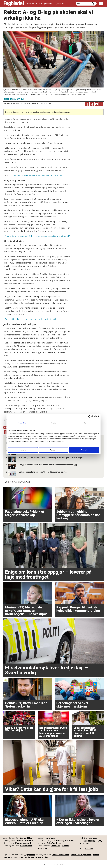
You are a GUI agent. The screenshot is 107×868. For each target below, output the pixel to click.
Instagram (43, 848)
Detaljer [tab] (53, 423)
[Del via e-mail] (97, 104)
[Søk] (93, 4)
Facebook (55, 846)
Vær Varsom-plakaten (81, 855)
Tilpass (54, 450)
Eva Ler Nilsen (26, 838)
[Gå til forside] (14, 4)
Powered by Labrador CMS (53, 865)
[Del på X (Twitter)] (92, 104)
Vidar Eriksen (26, 846)
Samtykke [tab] (22, 423)
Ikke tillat (23, 450)
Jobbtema (48, 4)
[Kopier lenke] (101, 104)
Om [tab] (85, 423)
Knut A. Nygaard (23, 843)
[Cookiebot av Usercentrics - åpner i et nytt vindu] (90, 417)
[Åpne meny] (101, 4)
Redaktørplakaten (60, 855)
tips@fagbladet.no (65, 840)
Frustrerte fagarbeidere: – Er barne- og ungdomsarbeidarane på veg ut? (37, 236)
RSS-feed (89, 849)
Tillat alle (84, 450)
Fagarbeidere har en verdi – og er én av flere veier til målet (31, 319)
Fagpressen (30, 855)
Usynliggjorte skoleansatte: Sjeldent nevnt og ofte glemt (38, 175)
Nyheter (31, 4)
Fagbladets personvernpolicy (35, 857)
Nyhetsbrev (59, 4)
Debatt (39, 4)
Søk (76, 4)
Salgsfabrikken (54, 843)
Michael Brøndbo (25, 840)
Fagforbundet (51, 838)
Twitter (65, 846)
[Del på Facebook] (87, 104)
